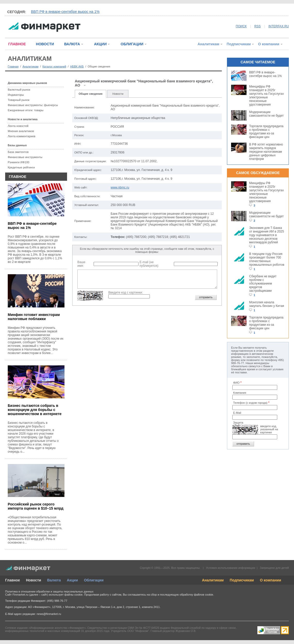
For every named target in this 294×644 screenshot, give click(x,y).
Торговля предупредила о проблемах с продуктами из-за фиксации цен (266, 132)
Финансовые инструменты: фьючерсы (33, 105)
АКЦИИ (100, 44)
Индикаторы (16, 95)
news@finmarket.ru (49, 614)
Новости (118, 94)
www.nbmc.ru (120, 187)
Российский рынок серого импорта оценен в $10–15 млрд (36, 506)
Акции (72, 580)
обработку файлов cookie (196, 595)
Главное (13, 580)
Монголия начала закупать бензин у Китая (267, 304)
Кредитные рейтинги (21, 167)
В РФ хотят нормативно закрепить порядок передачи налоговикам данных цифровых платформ (266, 152)
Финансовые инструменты (25, 157)
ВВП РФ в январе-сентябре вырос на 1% (65, 12)
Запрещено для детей (274, 568)
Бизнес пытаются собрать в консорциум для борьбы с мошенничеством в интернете (35, 410)
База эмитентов (18, 152)
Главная (13, 66)
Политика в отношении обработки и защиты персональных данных (49, 591)
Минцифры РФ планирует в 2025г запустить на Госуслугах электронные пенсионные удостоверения (266, 96)
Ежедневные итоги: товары (26, 110)
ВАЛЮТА (72, 44)
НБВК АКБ (77, 66)
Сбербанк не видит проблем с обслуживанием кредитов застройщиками (263, 284)
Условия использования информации (230, 568)
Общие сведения (91, 94)
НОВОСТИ (45, 44)
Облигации (94, 580)
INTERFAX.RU (279, 26)
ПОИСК (241, 26)
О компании (269, 44)
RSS (258, 26)
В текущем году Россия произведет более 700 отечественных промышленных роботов (267, 259)
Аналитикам (208, 44)
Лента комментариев (22, 136)
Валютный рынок (19, 90)
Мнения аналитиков (21, 131)
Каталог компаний (54, 66)
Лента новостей (18, 126)
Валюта (54, 580)
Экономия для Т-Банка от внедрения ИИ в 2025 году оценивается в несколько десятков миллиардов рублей (267, 235)
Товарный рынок (19, 100)
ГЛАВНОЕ (17, 44)
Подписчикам (239, 44)
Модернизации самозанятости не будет (266, 114)
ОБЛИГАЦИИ (132, 44)
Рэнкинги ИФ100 (19, 162)
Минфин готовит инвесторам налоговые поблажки (34, 317)
